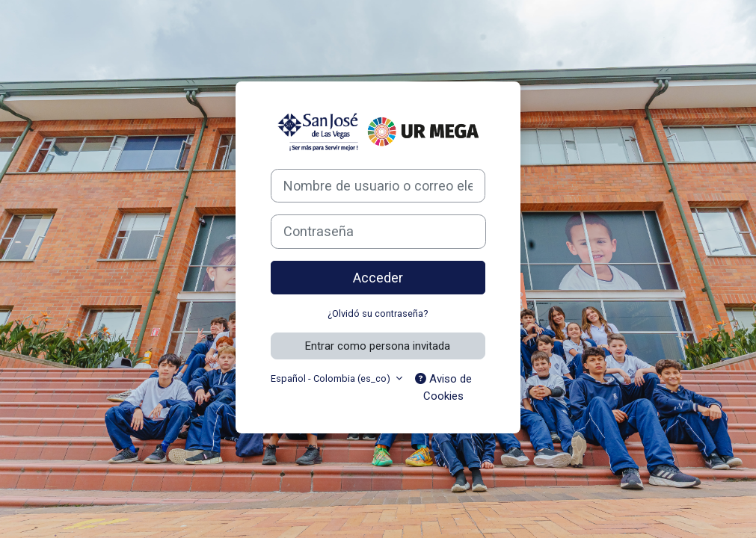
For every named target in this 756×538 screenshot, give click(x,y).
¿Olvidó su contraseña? (378, 313)
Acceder (378, 278)
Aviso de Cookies (443, 387)
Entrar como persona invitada (378, 346)
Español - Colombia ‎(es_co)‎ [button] (332, 378)
